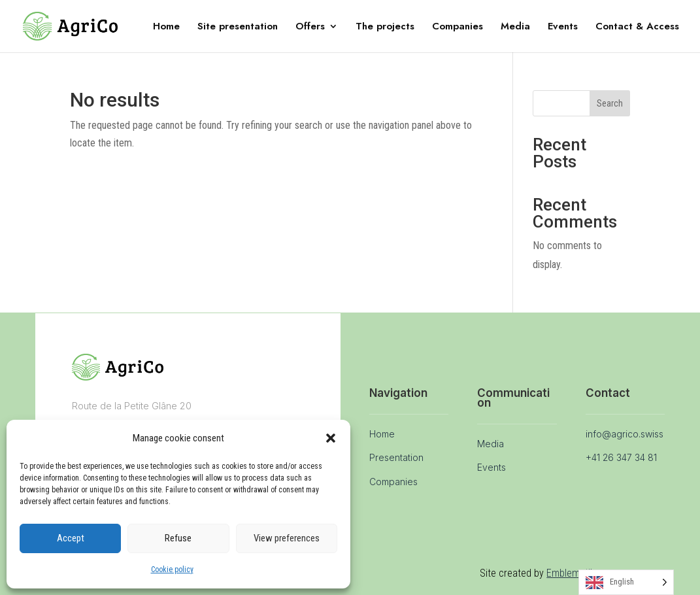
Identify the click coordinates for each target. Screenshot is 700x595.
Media (515, 27)
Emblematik (571, 573)
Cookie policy (172, 569)
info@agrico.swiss (625, 434)
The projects (385, 27)
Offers (310, 27)
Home (166, 27)
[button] (331, 438)
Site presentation (238, 27)
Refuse (178, 538)
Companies (458, 27)
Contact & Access (637, 27)
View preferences (287, 538)
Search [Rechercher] (610, 103)
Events (563, 27)
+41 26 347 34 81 (621, 457)
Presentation (396, 457)
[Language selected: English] (626, 582)
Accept (71, 538)
